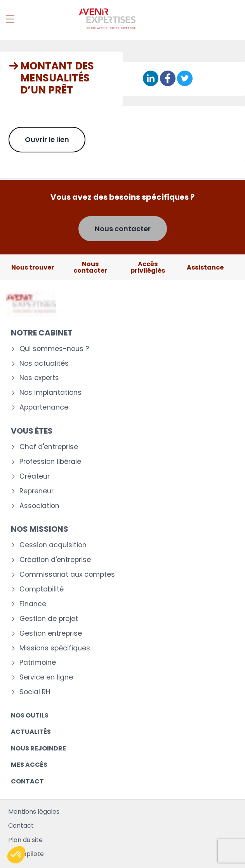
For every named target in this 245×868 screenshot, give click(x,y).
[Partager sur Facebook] (168, 79)
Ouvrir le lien (47, 139)
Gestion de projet (49, 619)
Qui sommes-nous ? (54, 349)
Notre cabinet (42, 333)
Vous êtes (32, 431)
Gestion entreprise (51, 634)
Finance (33, 604)
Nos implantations (50, 393)
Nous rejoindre (38, 748)
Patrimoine (38, 663)
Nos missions (40, 529)
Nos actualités (44, 364)
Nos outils (30, 715)
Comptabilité (42, 589)
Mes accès (29, 765)
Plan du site (25, 840)
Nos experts (39, 378)
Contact (27, 781)
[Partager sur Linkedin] (151, 79)
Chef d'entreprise (49, 447)
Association (39, 506)
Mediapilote (26, 854)
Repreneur (36, 491)
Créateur (35, 476)
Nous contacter (123, 229)
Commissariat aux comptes (67, 575)
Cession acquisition (53, 545)
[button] (16, 855)
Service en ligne (46, 677)
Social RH (35, 692)
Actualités (31, 732)
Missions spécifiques (55, 648)
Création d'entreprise (55, 560)
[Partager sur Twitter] (185, 79)
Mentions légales (34, 812)
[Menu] (10, 19)
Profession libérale (50, 462)
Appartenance (44, 407)
